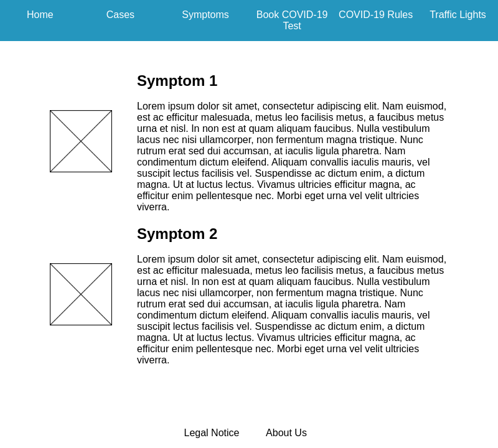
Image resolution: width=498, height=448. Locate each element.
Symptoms (205, 15)
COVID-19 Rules (376, 15)
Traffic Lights (458, 15)
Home (40, 15)
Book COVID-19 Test (292, 20)
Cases (120, 15)
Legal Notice (212, 433)
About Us (286, 433)
